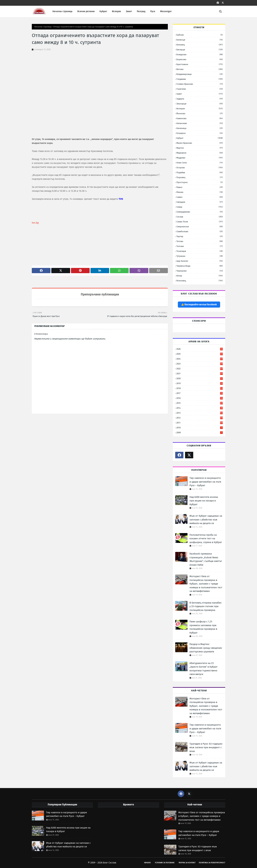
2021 (200, 374)
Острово (200, 168)
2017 (200, 393)
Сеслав (200, 217)
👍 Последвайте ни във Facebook (199, 305)
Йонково (200, 113)
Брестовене (200, 64)
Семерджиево (200, 212)
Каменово (200, 118)
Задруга (200, 99)
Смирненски (200, 227)
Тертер (200, 236)
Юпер (200, 276)
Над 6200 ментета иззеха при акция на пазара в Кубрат (204, 501)
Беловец (200, 45)
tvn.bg (35, 223)
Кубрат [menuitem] (103, 11)
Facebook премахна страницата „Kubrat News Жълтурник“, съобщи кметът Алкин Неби (206, 559)
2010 (200, 428)
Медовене (200, 153)
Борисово (200, 59)
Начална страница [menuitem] (62, 11)
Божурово (200, 54)
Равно (200, 187)
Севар (200, 207)
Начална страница (43, 27)
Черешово (200, 271)
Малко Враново (200, 143)
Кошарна (200, 133)
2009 (200, 433)
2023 (200, 364)
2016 (200, 398)
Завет (200, 94)
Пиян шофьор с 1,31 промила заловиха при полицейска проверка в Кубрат (203, 627)
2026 (200, 349)
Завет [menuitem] (129, 11)
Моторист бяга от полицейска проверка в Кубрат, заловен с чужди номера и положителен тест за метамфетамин (206, 584)
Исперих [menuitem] (116, 11)
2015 (200, 403)
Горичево (200, 89)
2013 (200, 413)
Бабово (200, 35)
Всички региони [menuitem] (86, 11)
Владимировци (200, 74)
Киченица (200, 128)
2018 (200, 388)
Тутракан (200, 256)
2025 (200, 354)
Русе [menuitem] (153, 11)
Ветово (200, 69)
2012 (200, 418)
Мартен (200, 148)
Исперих (200, 109)
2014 (200, 408)
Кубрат (200, 138)
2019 (200, 383)
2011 (200, 423)
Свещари (200, 202)
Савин (200, 197)
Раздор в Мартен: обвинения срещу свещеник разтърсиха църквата (206, 648)
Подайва (200, 172)
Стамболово (200, 231)
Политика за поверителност (212, 863)
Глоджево (200, 79)
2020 (200, 378)
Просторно (200, 182)
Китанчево (200, 123)
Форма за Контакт (187, 863)
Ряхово (200, 192)
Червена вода (200, 266)
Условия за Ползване (165, 863)
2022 (200, 369)
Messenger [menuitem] (166, 11)
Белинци (200, 40)
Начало (147, 863)
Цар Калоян (200, 261)
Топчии (200, 246)
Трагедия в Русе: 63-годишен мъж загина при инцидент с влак (206, 747)
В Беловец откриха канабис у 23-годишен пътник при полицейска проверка (206, 606)
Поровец (200, 177)
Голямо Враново (200, 84)
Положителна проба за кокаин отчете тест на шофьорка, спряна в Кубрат (206, 539)
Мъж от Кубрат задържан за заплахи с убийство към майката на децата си (206, 520)
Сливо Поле (200, 222)
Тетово (200, 241)
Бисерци (200, 50)
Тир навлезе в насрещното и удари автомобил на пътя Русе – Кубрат (205, 482)
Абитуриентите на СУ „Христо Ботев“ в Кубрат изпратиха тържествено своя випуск (203, 669)
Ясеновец (200, 281)
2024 (200, 359)
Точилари (200, 251)
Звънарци (200, 104)
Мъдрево (200, 158)
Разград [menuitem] (141, 11)
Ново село (200, 163)
